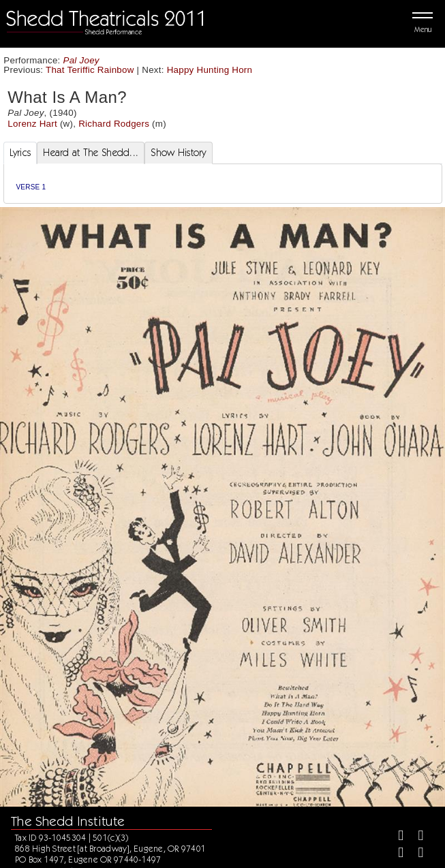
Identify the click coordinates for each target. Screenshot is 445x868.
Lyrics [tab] (20, 153)
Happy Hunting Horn (210, 70)
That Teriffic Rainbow (90, 70)
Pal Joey (81, 60)
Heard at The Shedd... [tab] (91, 153)
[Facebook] (395, 837)
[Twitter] (415, 837)
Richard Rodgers (114, 124)
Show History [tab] (178, 153)
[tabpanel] (223, 184)
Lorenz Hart (32, 124)
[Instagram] (395, 854)
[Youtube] (415, 854)
